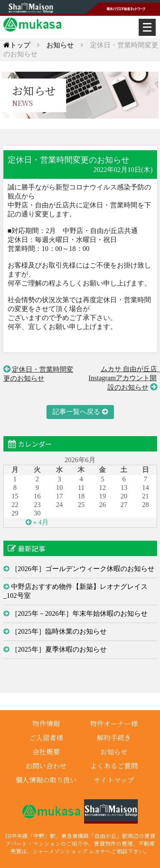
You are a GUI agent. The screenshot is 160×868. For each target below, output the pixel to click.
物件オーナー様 (114, 724)
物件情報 (46, 724)
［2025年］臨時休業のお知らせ (59, 631)
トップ (17, 45)
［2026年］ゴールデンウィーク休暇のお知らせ (83, 569)
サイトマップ (114, 780)
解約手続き (114, 738)
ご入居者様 (46, 738)
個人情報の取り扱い (46, 780)
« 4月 (41, 522)
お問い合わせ (46, 766)
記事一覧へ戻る (76, 412)
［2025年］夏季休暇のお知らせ (59, 649)
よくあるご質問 (114, 766)
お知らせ (60, 45)
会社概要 (46, 752)
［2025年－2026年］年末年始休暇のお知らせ (79, 613)
